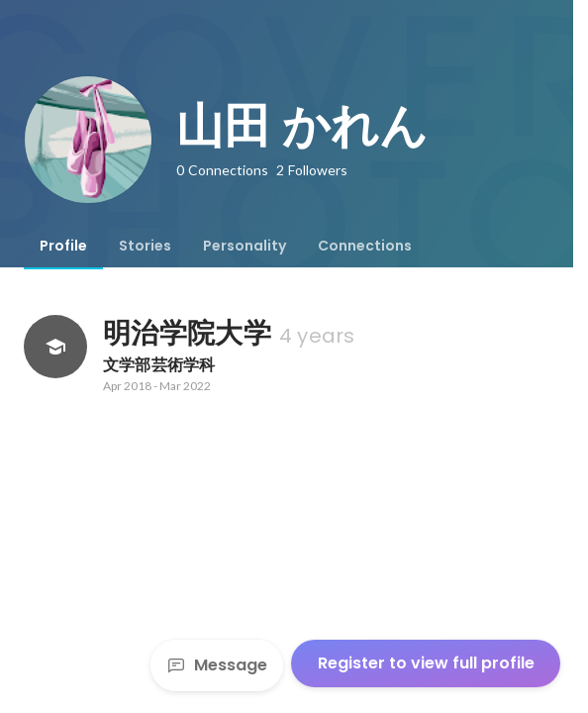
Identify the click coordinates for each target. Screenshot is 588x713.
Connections (365, 246)
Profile (63, 246)
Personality (245, 246)
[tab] (63, 246)
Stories (145, 246)
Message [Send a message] (217, 665)
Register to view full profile (426, 663)
